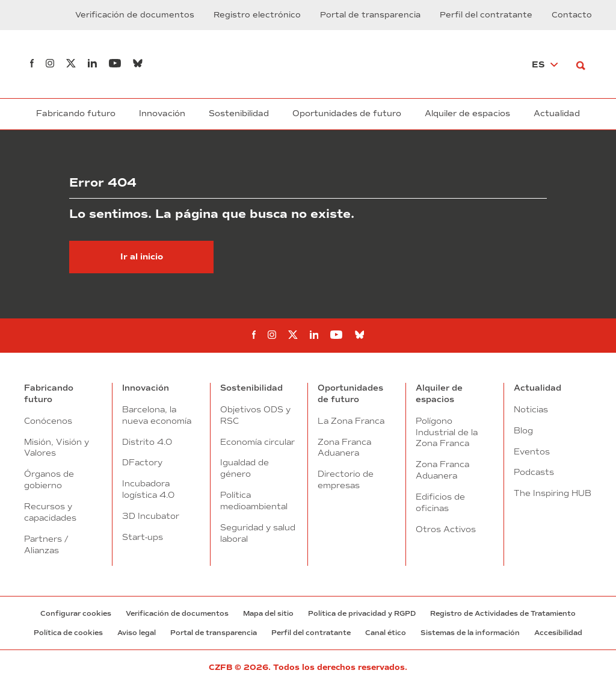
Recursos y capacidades (50, 512)
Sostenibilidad (239, 113)
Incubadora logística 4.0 (148, 489)
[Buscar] (584, 64)
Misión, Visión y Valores (57, 448)
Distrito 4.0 (147, 442)
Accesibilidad (558, 633)
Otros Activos (446, 529)
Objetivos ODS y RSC (255, 415)
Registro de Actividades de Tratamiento (503, 613)
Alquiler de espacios (467, 113)
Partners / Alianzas (46, 544)
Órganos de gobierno (49, 479)
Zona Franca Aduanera (344, 448)
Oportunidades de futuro (347, 113)
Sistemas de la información (470, 633)
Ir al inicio (142, 257)
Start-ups (143, 537)
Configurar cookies (76, 613)
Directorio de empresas (346, 479)
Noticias (531, 409)
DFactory (142, 462)
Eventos (532, 451)
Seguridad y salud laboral (258, 533)
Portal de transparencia (370, 15)
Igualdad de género (245, 468)
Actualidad (557, 113)
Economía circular (257, 442)
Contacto (572, 15)
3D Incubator (151, 516)
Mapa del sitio (268, 613)
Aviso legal (137, 633)
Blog (523, 430)
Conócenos (48, 421)
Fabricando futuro (76, 113)
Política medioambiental (254, 501)
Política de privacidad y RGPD (362, 613)
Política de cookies (68, 633)
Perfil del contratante (486, 15)
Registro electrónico (257, 15)
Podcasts (534, 472)
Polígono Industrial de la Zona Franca (447, 432)
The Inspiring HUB (553, 493)
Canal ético (386, 633)
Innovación (162, 113)
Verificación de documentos (135, 15)
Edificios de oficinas (440, 502)
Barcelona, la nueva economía (157, 415)
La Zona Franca (351, 421)
